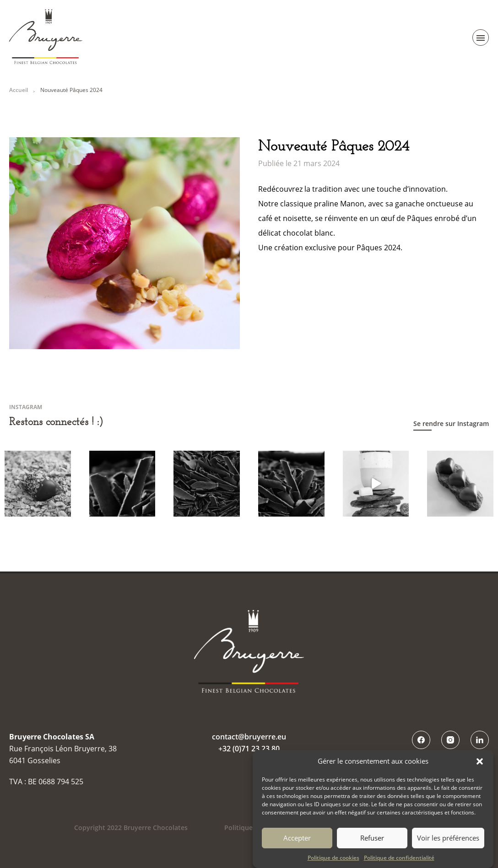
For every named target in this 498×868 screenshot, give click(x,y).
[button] (480, 765)
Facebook (421, 740)
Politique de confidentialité (399, 861)
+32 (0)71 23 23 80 (249, 749)
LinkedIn (480, 740)
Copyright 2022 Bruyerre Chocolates (131, 828)
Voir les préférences (448, 841)
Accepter (297, 841)
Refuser (372, 841)
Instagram (450, 740)
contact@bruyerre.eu (249, 737)
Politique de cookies (333, 861)
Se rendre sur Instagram (451, 423)
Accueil (19, 90)
